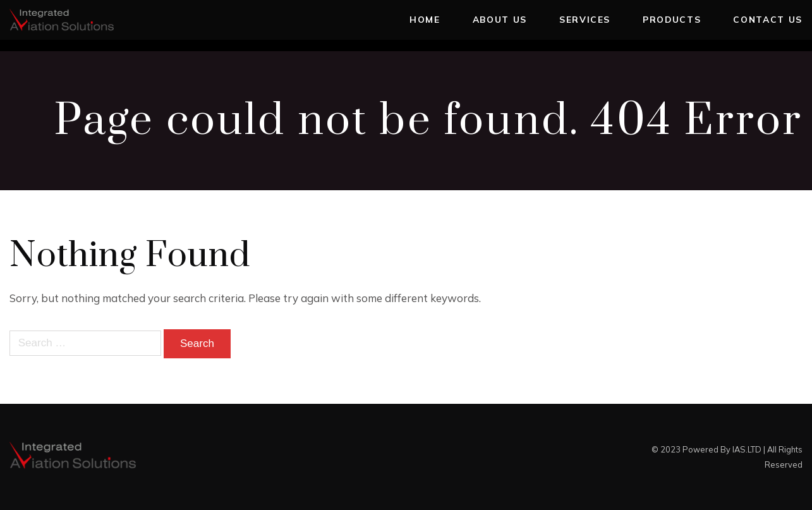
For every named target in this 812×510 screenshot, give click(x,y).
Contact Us (768, 19)
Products (672, 19)
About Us (500, 19)
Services (585, 19)
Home (425, 19)
